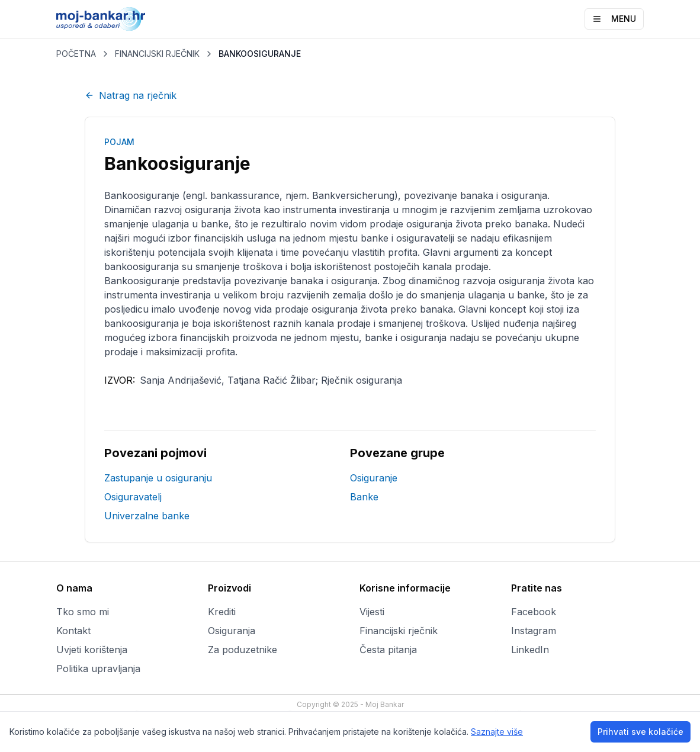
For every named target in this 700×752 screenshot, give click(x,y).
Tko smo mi (83, 612)
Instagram (534, 631)
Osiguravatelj (133, 497)
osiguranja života (537, 281)
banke (375, 238)
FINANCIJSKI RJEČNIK (157, 54)
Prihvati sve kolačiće (640, 732)
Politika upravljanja (98, 669)
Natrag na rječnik (131, 95)
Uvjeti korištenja (92, 650)
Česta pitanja (388, 650)
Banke (364, 497)
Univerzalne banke (147, 516)
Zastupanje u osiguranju (158, 478)
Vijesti (372, 612)
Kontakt (73, 631)
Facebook (534, 612)
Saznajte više (497, 732)
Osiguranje (374, 478)
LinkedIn (530, 650)
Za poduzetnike (243, 650)
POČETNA (76, 54)
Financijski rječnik (399, 631)
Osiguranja (232, 631)
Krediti (222, 612)
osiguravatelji (425, 238)
